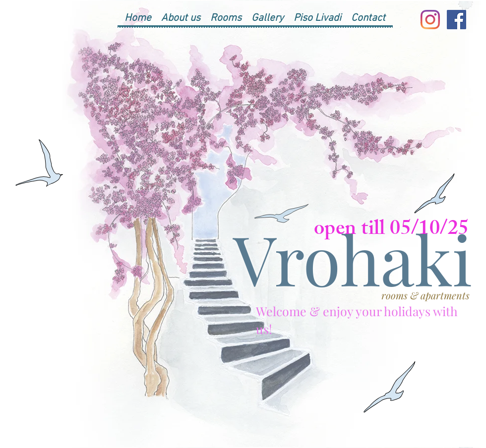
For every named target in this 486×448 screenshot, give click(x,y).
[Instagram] (430, 20)
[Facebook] (456, 20)
